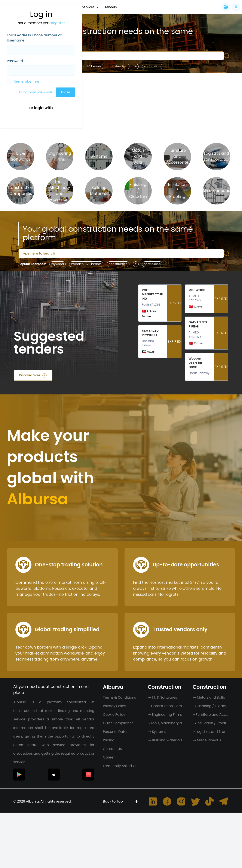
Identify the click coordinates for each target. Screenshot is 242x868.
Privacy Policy (114, 706)
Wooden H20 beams (86, 67)
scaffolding (152, 67)
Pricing (109, 740)
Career (109, 757)
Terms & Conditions (119, 698)
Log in (66, 92)
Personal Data (115, 732)
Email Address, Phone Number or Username (34, 38)
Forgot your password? (36, 92)
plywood (58, 264)
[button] (236, 7)
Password (15, 61)
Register (58, 23)
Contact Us (112, 749)
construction (118, 67)
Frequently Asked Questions (121, 766)
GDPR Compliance (118, 723)
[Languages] (226, 7)
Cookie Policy (114, 715)
